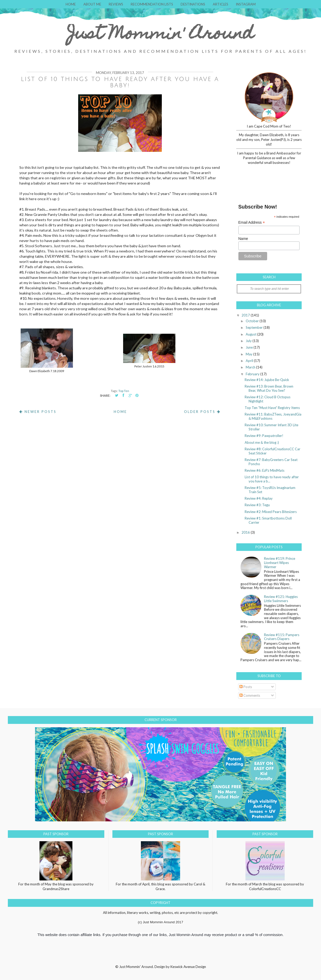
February (253, 374)
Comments (250, 695)
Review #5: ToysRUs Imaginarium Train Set (270, 490)
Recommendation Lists (152, 4)
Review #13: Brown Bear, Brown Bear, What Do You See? (269, 388)
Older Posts (202, 412)
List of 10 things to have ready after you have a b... (272, 479)
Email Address (252, 223)
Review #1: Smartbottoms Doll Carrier (268, 520)
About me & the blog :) (262, 442)
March (251, 367)
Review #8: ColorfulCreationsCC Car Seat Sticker (273, 451)
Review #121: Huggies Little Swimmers (281, 599)
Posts (246, 687)
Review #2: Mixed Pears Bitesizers (271, 512)
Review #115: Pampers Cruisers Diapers (282, 637)
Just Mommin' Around (160, 35)
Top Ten (124, 391)
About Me (92, 4)
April (250, 361)
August (251, 334)
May (250, 354)
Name (243, 239)
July (249, 341)
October (253, 321)
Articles (220, 4)
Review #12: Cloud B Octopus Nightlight (268, 399)
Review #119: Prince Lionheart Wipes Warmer (280, 563)
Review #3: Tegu (257, 505)
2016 (246, 532)
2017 (246, 315)
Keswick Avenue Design (188, 967)
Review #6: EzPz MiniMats (265, 470)
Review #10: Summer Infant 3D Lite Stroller (271, 427)
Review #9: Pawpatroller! (264, 436)
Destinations (193, 4)
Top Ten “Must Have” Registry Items (272, 408)
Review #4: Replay (259, 498)
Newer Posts (38, 412)
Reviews (116, 4)
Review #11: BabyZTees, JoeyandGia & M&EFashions (273, 416)
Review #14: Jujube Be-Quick (267, 380)
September (255, 327)
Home (71, 4)
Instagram (246, 4)
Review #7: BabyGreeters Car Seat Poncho (271, 462)
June (250, 347)
